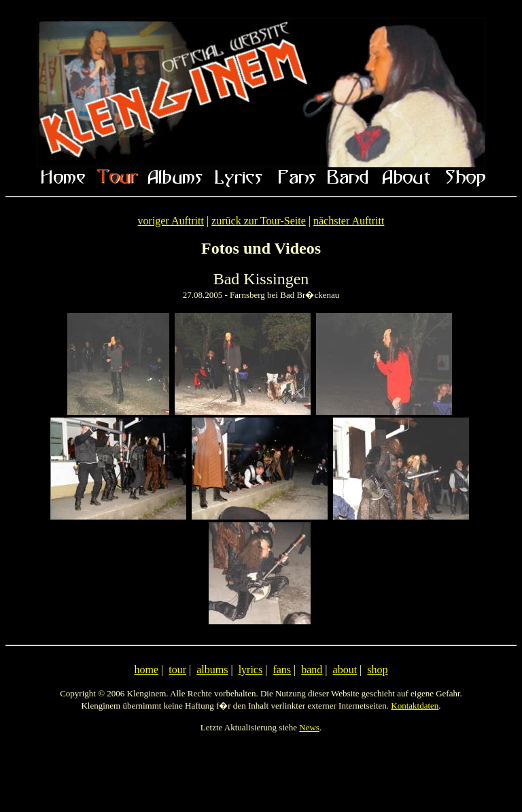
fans (282, 670)
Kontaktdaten (415, 706)
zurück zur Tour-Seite (259, 221)
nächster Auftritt (349, 221)
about (345, 670)
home (146, 670)
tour (177, 670)
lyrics (251, 670)
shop (377, 670)
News (309, 727)
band (312, 670)
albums (212, 670)
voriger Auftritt (171, 221)
